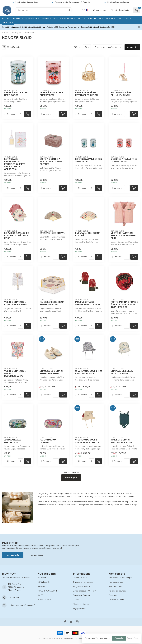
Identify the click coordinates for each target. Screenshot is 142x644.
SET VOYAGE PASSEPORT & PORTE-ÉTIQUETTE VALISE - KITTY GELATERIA (15, 164)
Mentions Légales (81, 604)
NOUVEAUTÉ (31, 18)
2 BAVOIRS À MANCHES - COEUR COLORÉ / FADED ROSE (17, 236)
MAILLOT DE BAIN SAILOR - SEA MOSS (121, 441)
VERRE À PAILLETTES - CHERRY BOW (52, 94)
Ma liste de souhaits (117, 591)
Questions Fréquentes (83, 582)
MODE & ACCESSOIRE (63, 18)
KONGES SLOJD (32, 33)
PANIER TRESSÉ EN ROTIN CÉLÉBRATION (86, 94)
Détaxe (76, 600)
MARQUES (110, 18)
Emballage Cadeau (81, 595)
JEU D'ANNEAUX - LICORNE (49, 441)
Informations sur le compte (120, 578)
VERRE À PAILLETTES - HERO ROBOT (17, 94)
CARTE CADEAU (125, 18)
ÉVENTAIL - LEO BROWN (52, 233)
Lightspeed (78, 638)
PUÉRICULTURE (95, 18)
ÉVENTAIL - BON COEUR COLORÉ (88, 234)
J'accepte (119, 638)
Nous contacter (13, 555)
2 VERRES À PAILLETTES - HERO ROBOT (89, 160)
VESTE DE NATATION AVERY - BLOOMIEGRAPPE (15, 374)
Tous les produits (116, 600)
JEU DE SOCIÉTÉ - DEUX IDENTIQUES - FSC (52, 303)
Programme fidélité (81, 586)
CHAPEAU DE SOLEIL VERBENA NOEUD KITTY (88, 441)
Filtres (132, 47)
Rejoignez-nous (80, 609)
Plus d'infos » (133, 638)
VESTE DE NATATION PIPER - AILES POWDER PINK (123, 236)
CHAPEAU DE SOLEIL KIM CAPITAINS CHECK (89, 372)
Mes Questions (115, 586)
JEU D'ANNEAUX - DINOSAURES (13, 441)
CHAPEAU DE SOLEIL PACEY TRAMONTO (122, 372)
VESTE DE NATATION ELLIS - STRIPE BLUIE (15, 303)
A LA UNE (17, 18)
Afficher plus (71, 478)
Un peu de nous (80, 578)
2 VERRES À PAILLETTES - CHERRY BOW (124, 160)
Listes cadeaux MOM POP (84, 591)
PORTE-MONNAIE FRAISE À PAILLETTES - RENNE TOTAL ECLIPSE (124, 305)
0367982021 (13, 597)
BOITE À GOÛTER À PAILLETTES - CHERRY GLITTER (52, 162)
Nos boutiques (36, 555)
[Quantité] (20, 114)
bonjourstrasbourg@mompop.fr (22, 605)
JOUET (81, 18)
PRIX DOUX (8, 23)
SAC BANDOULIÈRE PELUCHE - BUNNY (121, 94)
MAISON (45, 18)
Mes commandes (116, 582)
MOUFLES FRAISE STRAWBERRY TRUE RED (89, 303)
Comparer (12, 114)
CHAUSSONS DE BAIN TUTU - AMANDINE (51, 372)
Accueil (6, 18)
